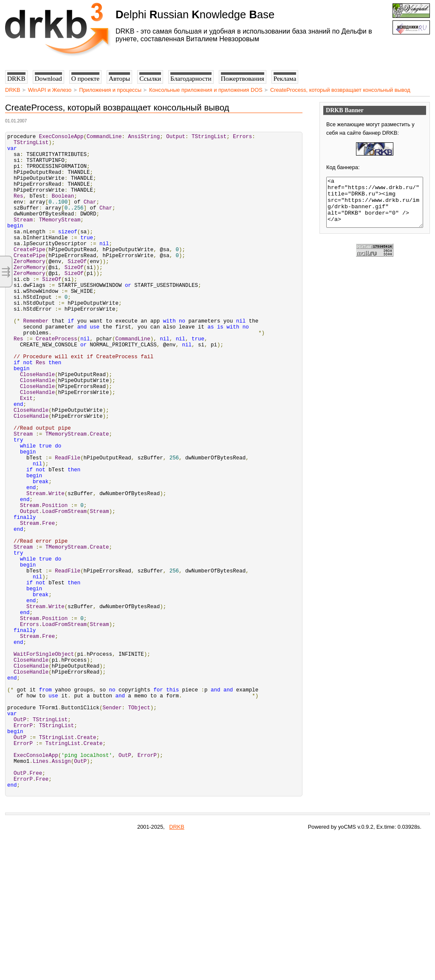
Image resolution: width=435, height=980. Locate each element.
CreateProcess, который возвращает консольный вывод (340, 90)
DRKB (13, 90)
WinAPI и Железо (50, 90)
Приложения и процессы (110, 90)
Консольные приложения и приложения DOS (206, 90)
